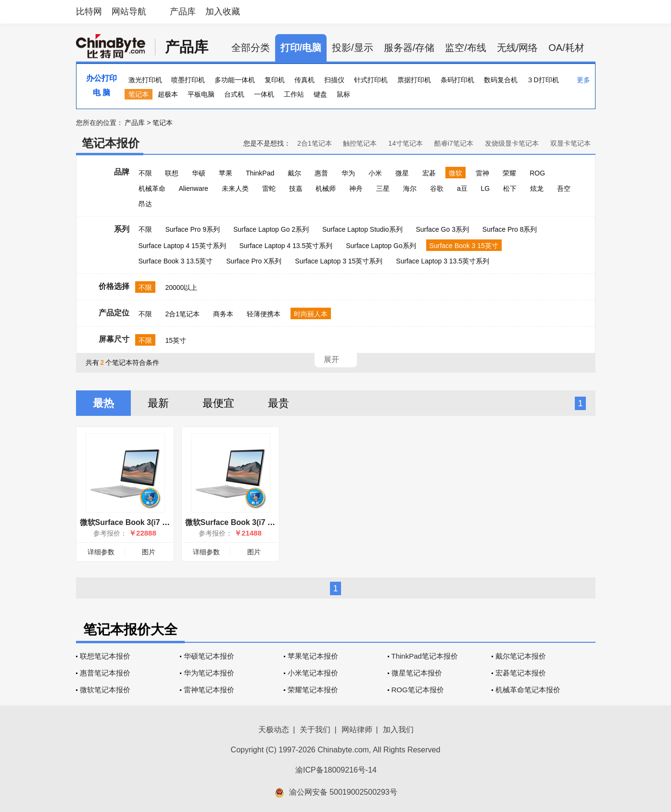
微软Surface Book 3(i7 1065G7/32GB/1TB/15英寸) (169, 522)
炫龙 (537, 188)
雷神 (482, 173)
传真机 (304, 80)
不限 (145, 173)
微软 (456, 173)
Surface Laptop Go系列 (381, 246)
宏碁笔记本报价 (521, 673)
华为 (348, 173)
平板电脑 (201, 94)
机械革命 (152, 188)
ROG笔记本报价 (418, 690)
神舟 (356, 188)
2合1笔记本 (315, 143)
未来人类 (235, 188)
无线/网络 (518, 48)
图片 (149, 552)
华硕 (199, 173)
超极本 (168, 94)
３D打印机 (543, 80)
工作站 (294, 94)
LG (486, 188)
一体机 (264, 94)
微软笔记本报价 (105, 690)
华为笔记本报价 (209, 673)
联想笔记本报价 (105, 656)
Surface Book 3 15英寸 (464, 246)
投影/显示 (353, 48)
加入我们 (398, 730)
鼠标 (343, 94)
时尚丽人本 (311, 314)
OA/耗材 (566, 48)
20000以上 (181, 287)
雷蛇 (269, 188)
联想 (172, 173)
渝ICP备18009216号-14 (336, 770)
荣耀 (509, 173)
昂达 (145, 204)
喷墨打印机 (188, 80)
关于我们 (315, 730)
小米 (375, 173)
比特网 (89, 12)
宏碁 (429, 173)
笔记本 (139, 94)
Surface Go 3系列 (442, 229)
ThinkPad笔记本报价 (425, 656)
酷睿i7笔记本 (454, 143)
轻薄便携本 (264, 314)
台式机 (234, 94)
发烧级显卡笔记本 (512, 143)
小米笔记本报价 (313, 673)
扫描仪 (334, 80)
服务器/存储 (409, 48)
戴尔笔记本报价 (521, 656)
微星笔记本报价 (417, 673)
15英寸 (176, 340)
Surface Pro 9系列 (192, 229)
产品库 (183, 12)
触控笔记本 (360, 143)
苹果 (226, 173)
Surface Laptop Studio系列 (362, 229)
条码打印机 (457, 80)
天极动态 (274, 730)
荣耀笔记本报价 (313, 690)
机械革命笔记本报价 (528, 690)
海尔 (410, 188)
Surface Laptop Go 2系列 (271, 229)
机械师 (326, 188)
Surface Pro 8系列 (510, 229)
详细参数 (101, 552)
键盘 (320, 94)
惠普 (321, 173)
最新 (158, 403)
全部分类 (251, 48)
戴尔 (294, 173)
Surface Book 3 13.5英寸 (176, 261)
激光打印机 (145, 80)
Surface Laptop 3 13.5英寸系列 (443, 261)
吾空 (564, 188)
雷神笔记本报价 (209, 690)
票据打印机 (414, 80)
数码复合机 (501, 80)
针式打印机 (371, 80)
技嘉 (296, 188)
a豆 (462, 188)
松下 (510, 188)
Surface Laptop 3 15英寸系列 (339, 261)
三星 (383, 188)
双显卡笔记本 (570, 143)
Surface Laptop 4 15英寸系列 (182, 246)
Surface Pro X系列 (254, 261)
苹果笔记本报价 (313, 656)
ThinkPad (260, 173)
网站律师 (357, 730)
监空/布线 (466, 48)
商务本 (223, 314)
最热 (103, 403)
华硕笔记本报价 (209, 656)
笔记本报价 (111, 143)
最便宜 (218, 403)
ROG (537, 173)
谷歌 (437, 188)
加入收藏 (223, 12)
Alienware (193, 188)
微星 (402, 173)
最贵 (279, 403)
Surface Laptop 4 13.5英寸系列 (286, 246)
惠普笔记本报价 (105, 673)
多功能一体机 (235, 80)
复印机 (275, 80)
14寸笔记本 (405, 143)
